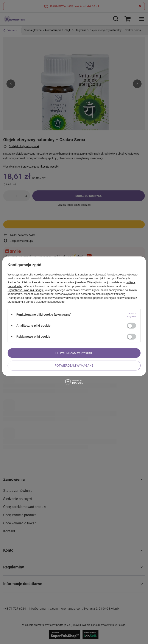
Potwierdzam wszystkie (74, 353)
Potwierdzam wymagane (74, 366)
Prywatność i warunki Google (26, 290)
